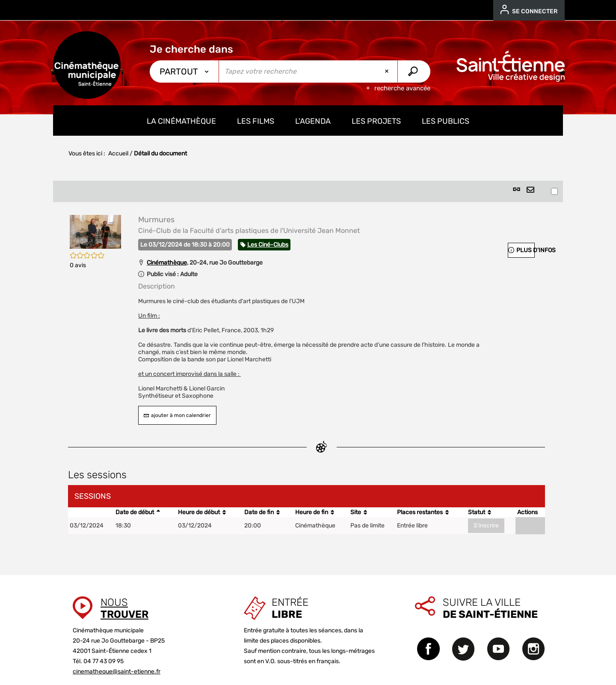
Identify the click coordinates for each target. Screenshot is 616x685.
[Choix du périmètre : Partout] (184, 71)
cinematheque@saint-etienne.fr (117, 672)
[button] (95, 231)
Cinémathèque (167, 263)
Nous (124, 608)
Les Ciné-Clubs (268, 245)
